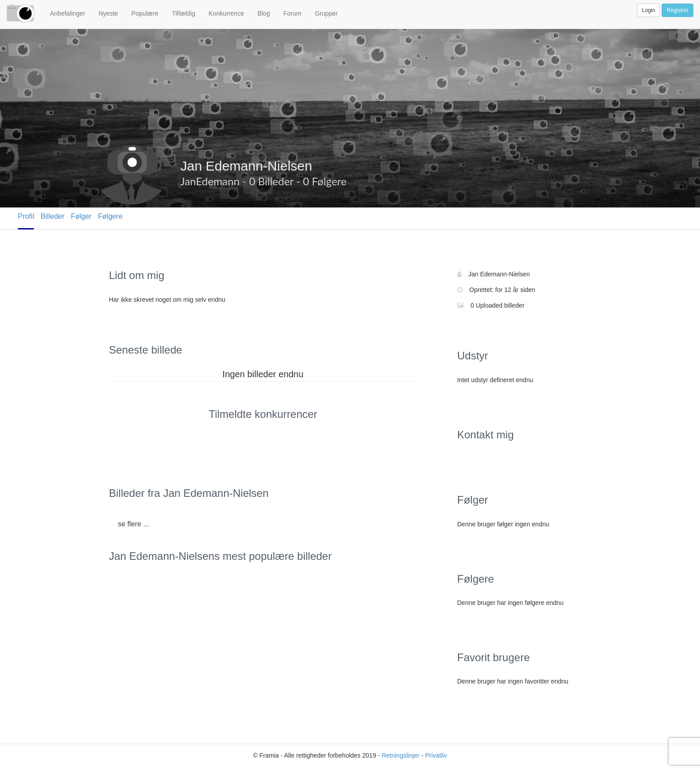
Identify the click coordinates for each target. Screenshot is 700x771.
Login (648, 10)
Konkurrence (226, 13)
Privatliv (436, 755)
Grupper (326, 13)
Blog (264, 13)
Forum (292, 13)
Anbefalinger (68, 13)
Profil (26, 216)
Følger (81, 216)
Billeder (52, 216)
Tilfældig (183, 13)
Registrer (677, 10)
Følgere (110, 216)
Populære (145, 13)
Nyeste (108, 13)
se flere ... (133, 524)
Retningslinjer (401, 755)
